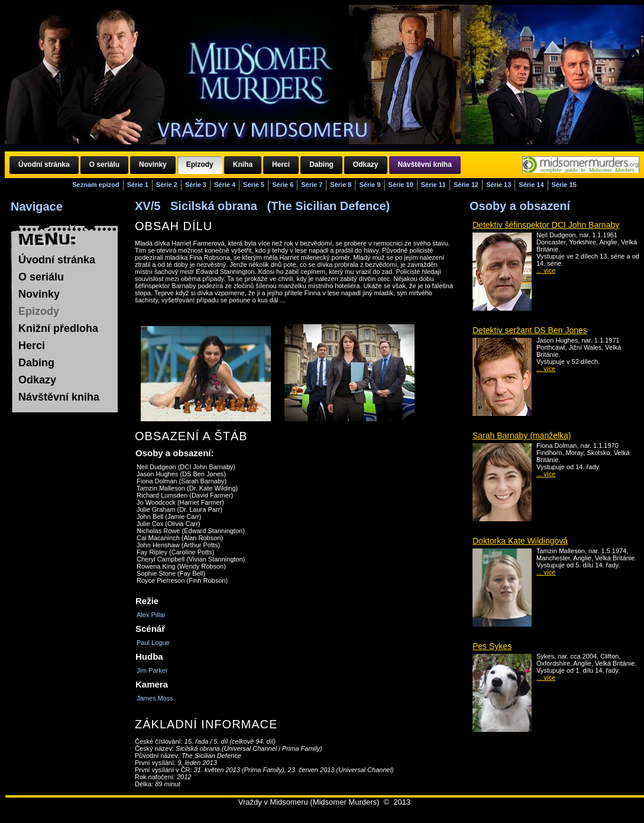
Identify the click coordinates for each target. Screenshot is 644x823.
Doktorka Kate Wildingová (520, 541)
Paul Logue (153, 643)
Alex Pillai (151, 615)
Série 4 (225, 185)
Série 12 (466, 185)
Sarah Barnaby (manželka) (522, 435)
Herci (32, 346)
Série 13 (499, 185)
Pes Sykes (492, 646)
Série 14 (531, 185)
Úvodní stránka (57, 260)
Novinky (39, 294)
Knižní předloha (58, 328)
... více (546, 270)
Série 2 (167, 185)
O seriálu (41, 277)
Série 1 (138, 185)
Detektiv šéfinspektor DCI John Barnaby (546, 225)
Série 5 (254, 185)
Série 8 (341, 185)
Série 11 (433, 185)
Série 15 (564, 185)
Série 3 (196, 185)
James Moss (155, 698)
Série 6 (283, 185)
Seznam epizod (96, 185)
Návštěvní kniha (59, 397)
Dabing (36, 363)
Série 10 (401, 185)
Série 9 (370, 185)
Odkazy (37, 380)
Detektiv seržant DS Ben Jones (530, 330)
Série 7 (312, 185)
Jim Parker (152, 670)
